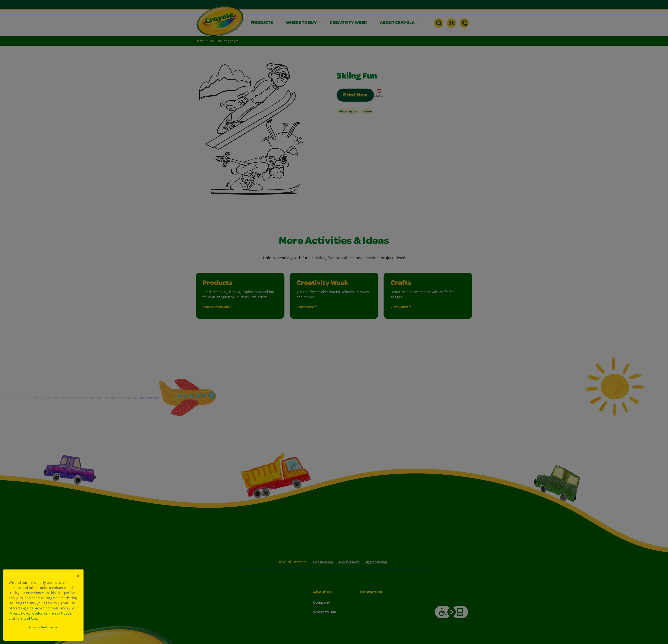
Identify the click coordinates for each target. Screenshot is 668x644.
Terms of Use (26, 618)
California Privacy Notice (52, 613)
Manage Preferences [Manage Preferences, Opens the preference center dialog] (44, 627)
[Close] (78, 576)
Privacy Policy (20, 613)
